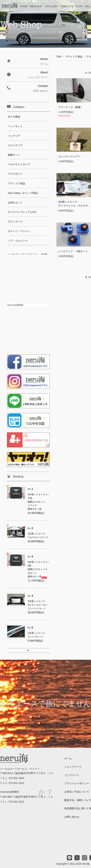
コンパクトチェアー (69, 156)
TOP (59, 57)
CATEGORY (51, 6)
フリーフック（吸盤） (71, 107)
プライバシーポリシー (77, 783)
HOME (24, 6)
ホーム (68, 758)
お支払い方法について (77, 792)
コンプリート (72, 775)
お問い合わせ (72, 817)
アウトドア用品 (74, 57)
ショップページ (73, 767)
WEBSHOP (36, 6)
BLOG (79, 6)
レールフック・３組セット (73, 251)
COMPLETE (67, 6)
